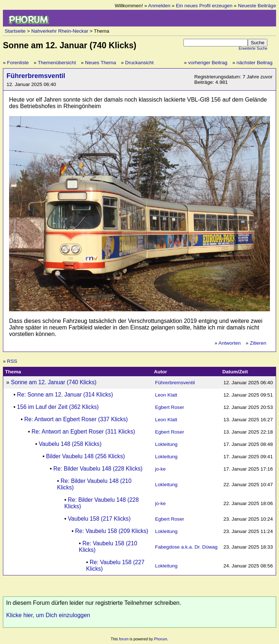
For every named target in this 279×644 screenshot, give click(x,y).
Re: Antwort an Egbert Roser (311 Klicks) (83, 432)
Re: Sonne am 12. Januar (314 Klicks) (65, 395)
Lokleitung (166, 444)
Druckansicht (139, 63)
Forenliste (18, 63)
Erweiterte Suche (253, 48)
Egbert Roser (170, 407)
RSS (12, 361)
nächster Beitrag (254, 63)
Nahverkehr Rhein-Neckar (60, 31)
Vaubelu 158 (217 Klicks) (99, 519)
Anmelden (159, 6)
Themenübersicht (57, 63)
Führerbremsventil (36, 76)
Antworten (229, 343)
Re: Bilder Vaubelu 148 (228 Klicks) (98, 469)
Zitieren (258, 343)
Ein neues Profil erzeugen (204, 6)
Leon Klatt (166, 395)
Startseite (15, 31)
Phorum (161, 639)
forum (124, 639)
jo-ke (160, 469)
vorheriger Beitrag (208, 63)
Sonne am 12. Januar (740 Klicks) (54, 382)
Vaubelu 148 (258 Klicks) (70, 444)
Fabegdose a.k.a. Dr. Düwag (186, 547)
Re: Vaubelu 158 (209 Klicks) (112, 531)
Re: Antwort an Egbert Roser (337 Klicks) (76, 419)
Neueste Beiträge (257, 6)
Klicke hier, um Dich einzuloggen (48, 615)
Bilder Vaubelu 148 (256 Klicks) (86, 456)
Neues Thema (100, 63)
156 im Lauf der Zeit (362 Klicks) (58, 407)
